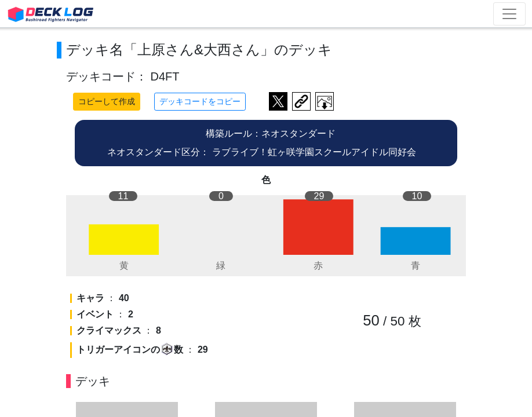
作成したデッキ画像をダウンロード (325, 101)
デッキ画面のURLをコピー (301, 101)
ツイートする (278, 101)
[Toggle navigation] (509, 14)
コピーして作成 (107, 101)
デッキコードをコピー (200, 101)
